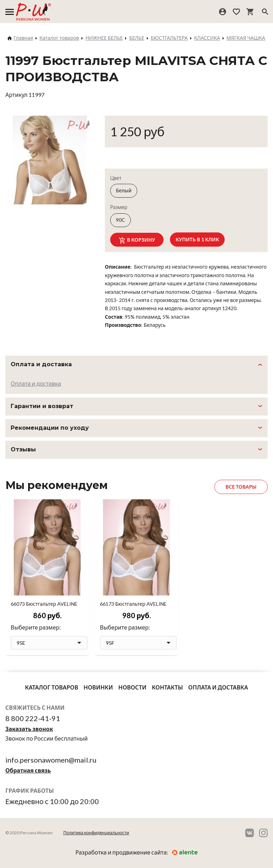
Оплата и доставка (36, 383)
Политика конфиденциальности (96, 833)
